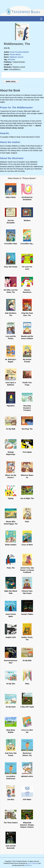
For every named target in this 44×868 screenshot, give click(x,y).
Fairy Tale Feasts (11, 267)
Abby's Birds (11, 197)
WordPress (28, 865)
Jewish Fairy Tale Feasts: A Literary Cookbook (27, 570)
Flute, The (11, 568)
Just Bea (11, 799)
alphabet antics (27, 776)
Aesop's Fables (27, 614)
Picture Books (15, 55)
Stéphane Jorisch (16, 57)
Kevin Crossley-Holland (19, 52)
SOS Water (27, 799)
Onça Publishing (33, 863)
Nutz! (27, 522)
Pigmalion (11, 406)
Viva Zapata (27, 452)
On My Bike (27, 661)
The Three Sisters (11, 823)
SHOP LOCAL (11, 82)
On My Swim (11, 707)
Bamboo (27, 220)
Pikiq (27, 684)
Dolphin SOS (11, 637)
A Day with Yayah (27, 707)
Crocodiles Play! (11, 244)
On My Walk (11, 429)
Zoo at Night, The (27, 498)
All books (11, 60)
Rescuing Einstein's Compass (27, 408)
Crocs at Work (27, 545)
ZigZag (11, 498)
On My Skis (11, 684)
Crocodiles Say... (27, 244)
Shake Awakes (11, 545)
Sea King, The (27, 429)
